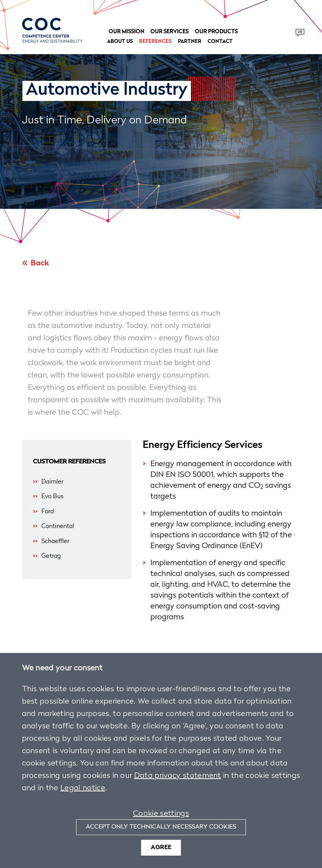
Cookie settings (161, 814)
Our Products (216, 32)
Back (40, 263)
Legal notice (83, 788)
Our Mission (126, 32)
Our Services (170, 32)
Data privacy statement (178, 776)
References (155, 42)
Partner (190, 42)
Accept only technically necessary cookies (161, 827)
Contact (220, 42)
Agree (161, 847)
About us (120, 42)
